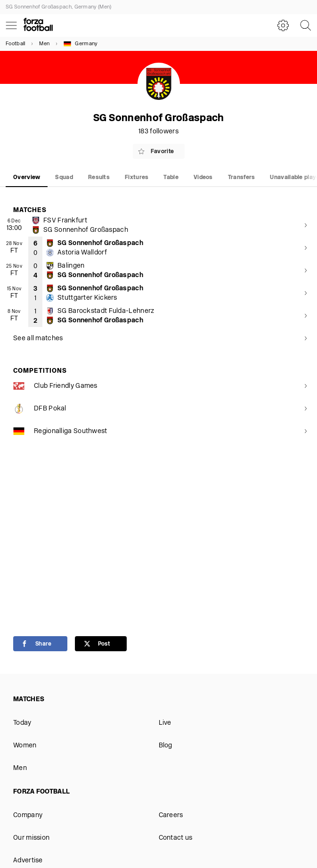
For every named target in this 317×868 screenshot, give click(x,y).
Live (165, 723)
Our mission (31, 838)
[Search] (306, 25)
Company (28, 815)
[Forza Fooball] (38, 25)
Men (44, 44)
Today (22, 723)
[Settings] (283, 25)
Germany (81, 44)
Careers (171, 815)
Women (25, 746)
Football (15, 44)
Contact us (176, 838)
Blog (166, 746)
